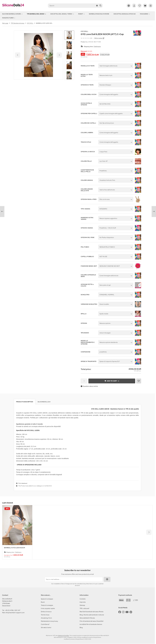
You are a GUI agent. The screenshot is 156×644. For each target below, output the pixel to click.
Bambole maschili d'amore (99, 14)
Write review (98, 38)
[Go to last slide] (69, 34)
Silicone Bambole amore (12, 14)
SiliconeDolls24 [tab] (44, 402)
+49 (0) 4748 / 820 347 (12, 610)
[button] (69, 45)
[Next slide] (69, 76)
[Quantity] (84, 381)
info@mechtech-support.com (15, 613)
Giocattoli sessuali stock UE (125, 14)
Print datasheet (23, 483)
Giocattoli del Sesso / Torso (62, 14)
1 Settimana (97, 47)
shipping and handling (63, 635)
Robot (81, 14)
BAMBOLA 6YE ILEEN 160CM (14, 548)
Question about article (89, 386)
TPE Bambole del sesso (36, 14)
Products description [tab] (25, 402)
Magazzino (145, 14)
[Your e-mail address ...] (74, 579)
